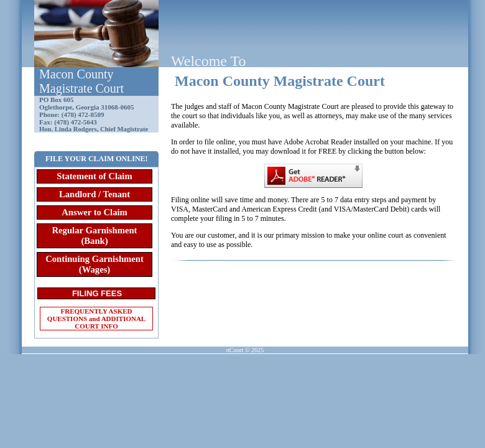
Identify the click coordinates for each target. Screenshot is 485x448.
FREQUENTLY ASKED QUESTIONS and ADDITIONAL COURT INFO (96, 319)
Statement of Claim (94, 176)
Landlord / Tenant (95, 194)
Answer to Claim (95, 212)
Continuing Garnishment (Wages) (95, 264)
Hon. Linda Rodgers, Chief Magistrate (94, 129)
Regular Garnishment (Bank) (95, 236)
